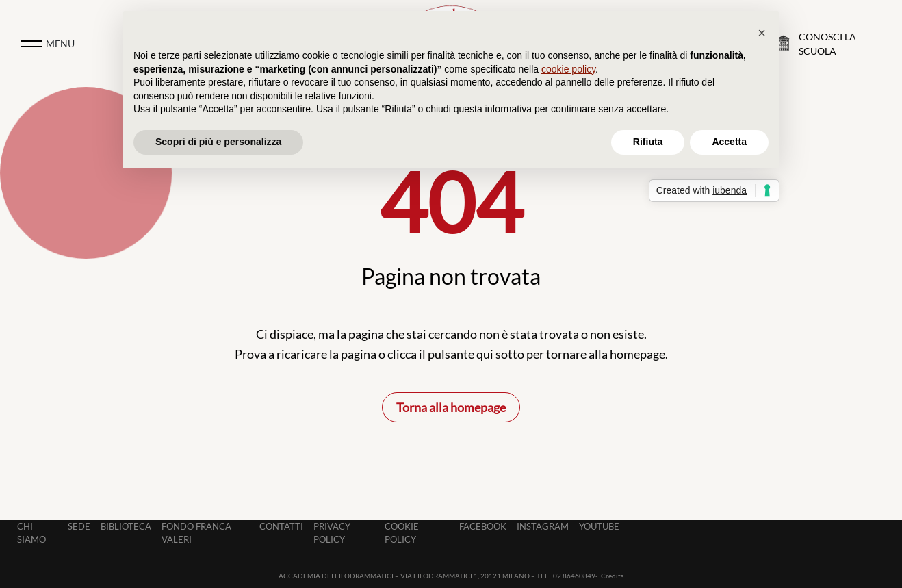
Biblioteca (126, 526)
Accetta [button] (729, 142)
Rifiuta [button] (648, 142)
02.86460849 (574, 576)
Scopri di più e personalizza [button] (218, 142)
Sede (79, 526)
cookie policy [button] (568, 69)
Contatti (281, 526)
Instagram (543, 526)
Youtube (599, 526)
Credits (612, 576)
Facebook (483, 526)
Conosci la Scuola (827, 44)
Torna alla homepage (451, 407)
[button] (762, 33)
